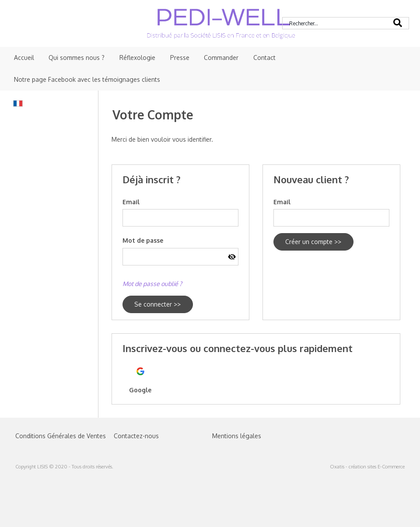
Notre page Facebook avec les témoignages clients (87, 79)
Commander (221, 58)
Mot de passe (143, 240)
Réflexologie (137, 58)
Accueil (24, 58)
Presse (180, 58)
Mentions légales (237, 436)
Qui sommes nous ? (77, 58)
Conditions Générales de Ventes (61, 436)
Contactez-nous (136, 436)
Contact (264, 58)
